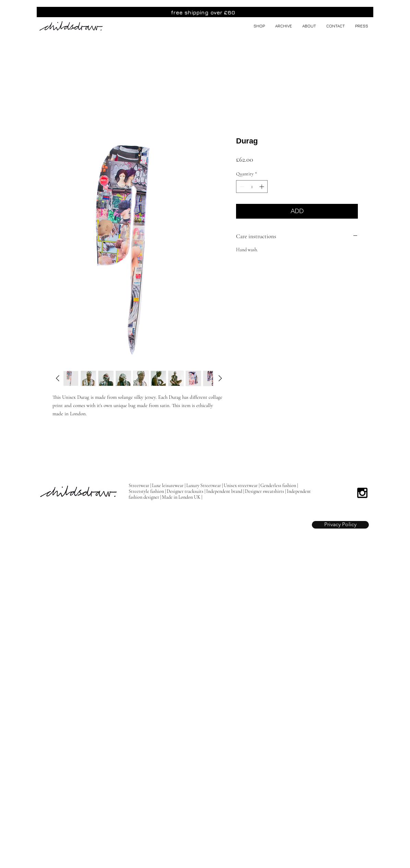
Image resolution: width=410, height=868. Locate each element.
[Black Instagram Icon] (362, 493)
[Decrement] (241, 187)
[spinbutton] (252, 187)
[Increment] (262, 187)
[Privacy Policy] (340, 525)
